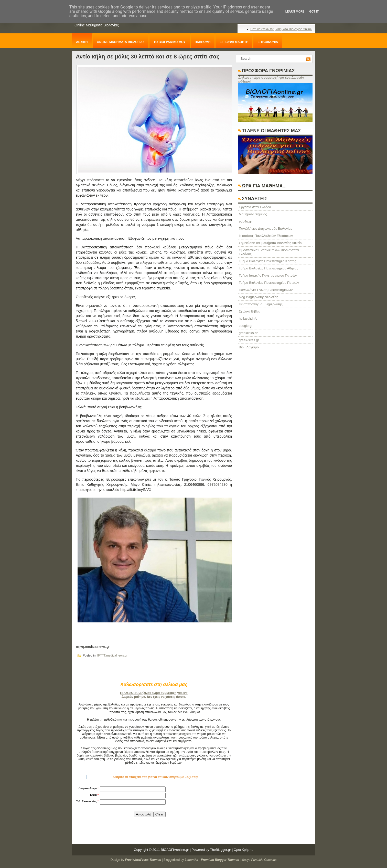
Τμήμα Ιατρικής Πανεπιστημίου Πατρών (268, 275)
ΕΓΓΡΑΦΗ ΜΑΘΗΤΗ (234, 42)
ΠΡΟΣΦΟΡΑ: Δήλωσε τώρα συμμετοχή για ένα (154, 693)
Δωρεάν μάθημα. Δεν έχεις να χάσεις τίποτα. (154, 697)
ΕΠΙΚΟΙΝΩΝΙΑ (268, 42)
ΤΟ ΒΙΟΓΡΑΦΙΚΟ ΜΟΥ (170, 42)
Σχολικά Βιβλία (250, 311)
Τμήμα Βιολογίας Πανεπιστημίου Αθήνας (268, 268)
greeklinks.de (249, 333)
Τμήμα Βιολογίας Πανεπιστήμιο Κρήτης (267, 261)
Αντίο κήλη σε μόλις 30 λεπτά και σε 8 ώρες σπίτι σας (148, 57)
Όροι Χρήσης (243, 850)
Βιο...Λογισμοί (249, 347)
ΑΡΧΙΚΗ (82, 42)
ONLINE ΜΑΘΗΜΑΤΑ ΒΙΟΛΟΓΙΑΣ (121, 42)
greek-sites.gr (249, 340)
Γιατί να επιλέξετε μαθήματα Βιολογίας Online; (281, 29)
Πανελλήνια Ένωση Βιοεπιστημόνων (266, 290)
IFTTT (101, 655)
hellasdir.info (248, 319)
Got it (314, 12)
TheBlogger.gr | (222, 850)
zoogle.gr (246, 326)
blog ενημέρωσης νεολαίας (258, 297)
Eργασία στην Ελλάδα (255, 207)
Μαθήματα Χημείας (253, 214)
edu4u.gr (245, 221)
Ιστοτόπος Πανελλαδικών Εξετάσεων (266, 236)
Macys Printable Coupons (259, 860)
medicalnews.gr (117, 655)
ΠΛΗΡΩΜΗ (203, 42)
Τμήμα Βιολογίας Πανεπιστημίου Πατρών (269, 283)
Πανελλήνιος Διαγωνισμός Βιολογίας (265, 229)
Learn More (295, 12)
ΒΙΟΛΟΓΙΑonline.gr (175, 850)
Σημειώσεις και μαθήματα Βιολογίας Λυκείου (271, 243)
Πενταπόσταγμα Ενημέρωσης (261, 304)
